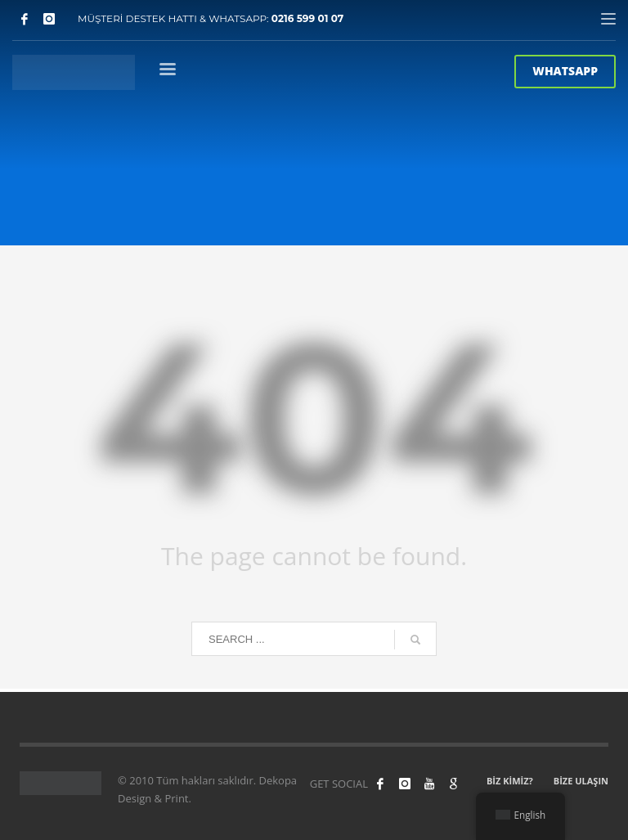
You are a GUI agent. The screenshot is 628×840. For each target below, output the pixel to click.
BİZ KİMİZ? (510, 781)
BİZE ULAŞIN (581, 781)
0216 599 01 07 (308, 18)
